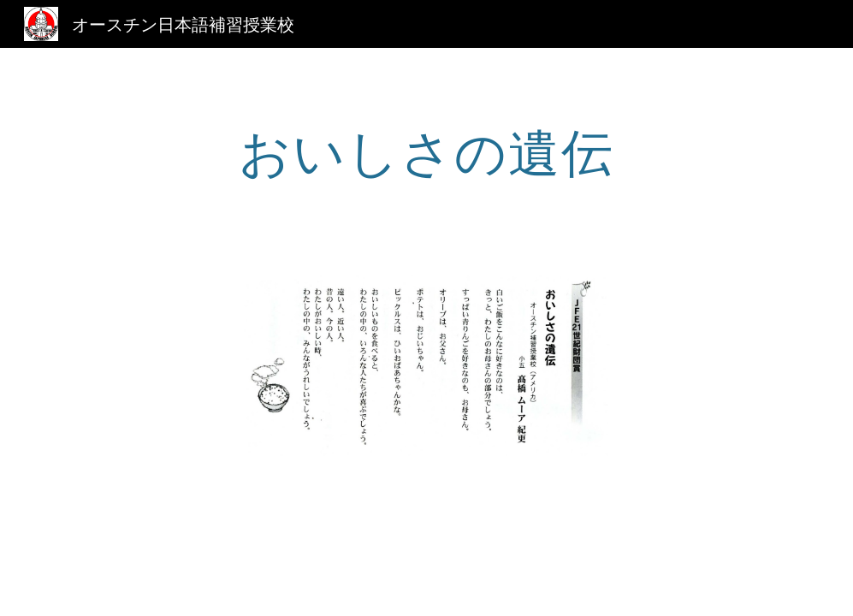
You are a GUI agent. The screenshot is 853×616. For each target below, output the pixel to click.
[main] (426, 151)
